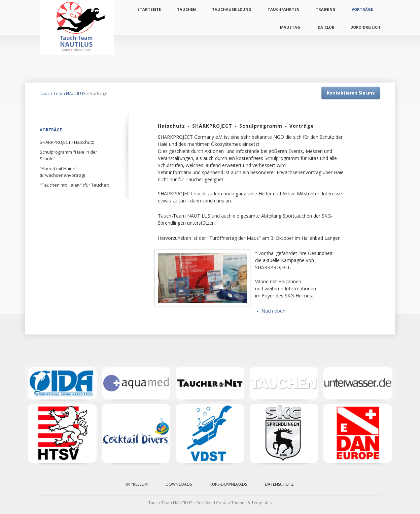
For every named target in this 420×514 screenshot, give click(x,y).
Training (326, 9)
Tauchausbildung (232, 9)
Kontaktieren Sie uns (351, 93)
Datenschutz (279, 484)
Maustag (290, 27)
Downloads (179, 484)
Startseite (149, 9)
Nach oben (273, 311)
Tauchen (186, 9)
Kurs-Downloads (228, 484)
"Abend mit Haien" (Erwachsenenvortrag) (62, 172)
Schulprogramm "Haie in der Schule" (68, 155)
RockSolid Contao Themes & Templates (234, 503)
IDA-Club (325, 27)
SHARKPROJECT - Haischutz (67, 142)
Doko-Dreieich (365, 27)
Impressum (137, 484)
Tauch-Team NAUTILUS (63, 93)
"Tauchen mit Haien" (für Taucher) (74, 185)
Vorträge (362, 9)
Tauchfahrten (284, 9)
